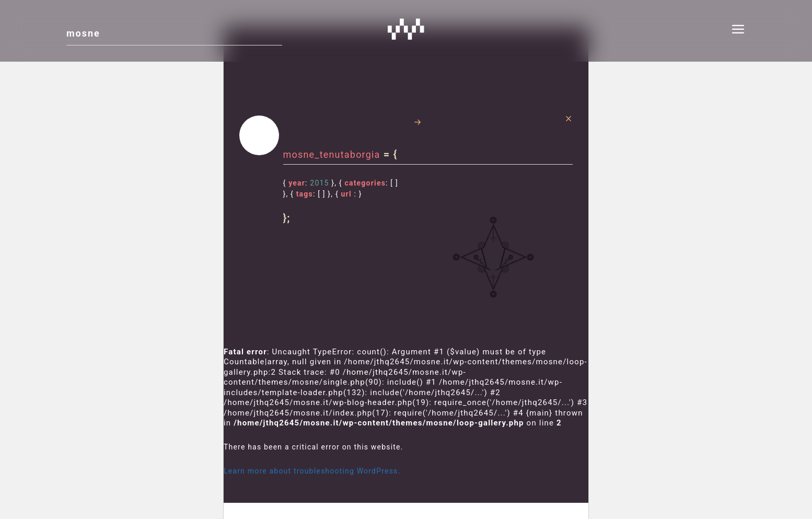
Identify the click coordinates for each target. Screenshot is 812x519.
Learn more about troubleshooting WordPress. (312, 471)
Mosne (406, 29)
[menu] (738, 31)
